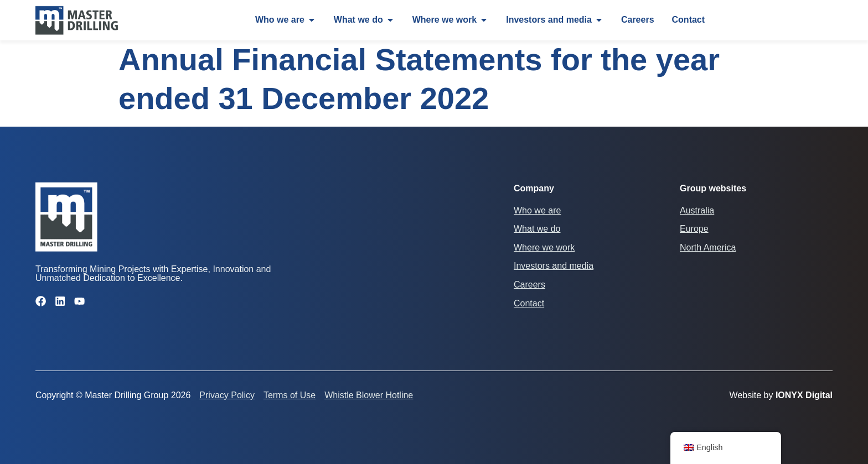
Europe (694, 229)
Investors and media (554, 266)
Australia (697, 210)
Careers (529, 285)
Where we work (544, 247)
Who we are (537, 210)
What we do (537, 229)
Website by (781, 395)
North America (708, 247)
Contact (529, 303)
